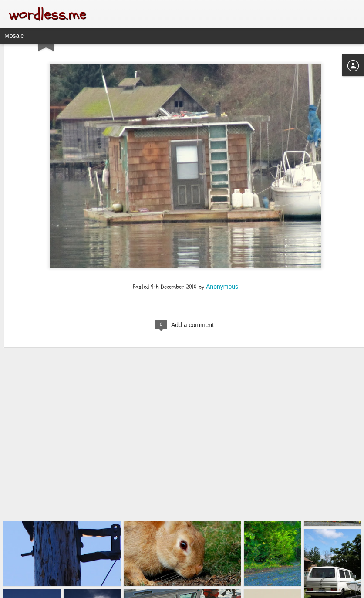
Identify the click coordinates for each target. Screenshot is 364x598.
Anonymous (222, 250)
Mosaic (14, 36)
